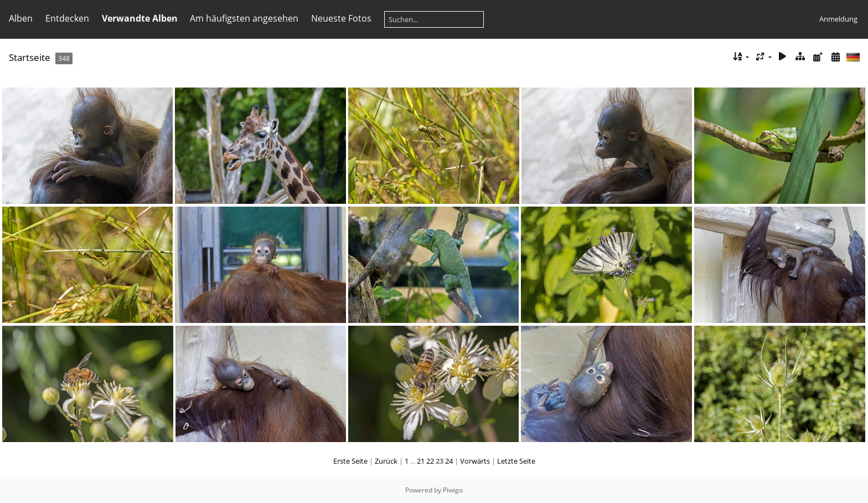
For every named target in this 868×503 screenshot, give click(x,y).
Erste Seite (350, 461)
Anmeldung (838, 19)
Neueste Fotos (341, 18)
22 (430, 461)
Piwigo (453, 490)
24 (449, 461)
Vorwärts (475, 461)
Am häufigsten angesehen (244, 18)
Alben (21, 18)
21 (421, 461)
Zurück (386, 461)
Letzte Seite (516, 461)
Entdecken (67, 18)
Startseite (30, 57)
